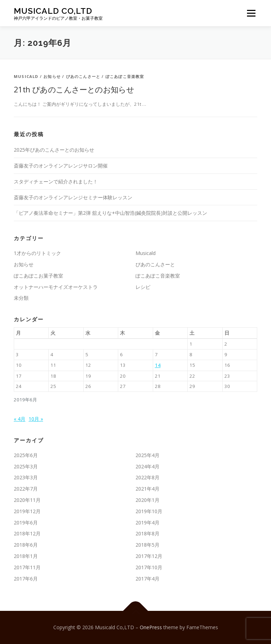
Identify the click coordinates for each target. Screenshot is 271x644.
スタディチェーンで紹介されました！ (56, 181)
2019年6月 (26, 523)
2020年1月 (147, 500)
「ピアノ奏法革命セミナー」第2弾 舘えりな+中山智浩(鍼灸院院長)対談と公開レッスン (110, 213)
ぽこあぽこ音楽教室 (125, 76)
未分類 (21, 298)
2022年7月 (26, 489)
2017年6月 (26, 579)
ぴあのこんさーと (83, 76)
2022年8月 (147, 477)
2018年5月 (147, 545)
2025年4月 (147, 455)
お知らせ (52, 76)
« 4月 (20, 419)
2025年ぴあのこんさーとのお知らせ (54, 150)
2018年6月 (26, 545)
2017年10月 (149, 567)
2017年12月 (149, 556)
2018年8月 (147, 533)
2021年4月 (147, 489)
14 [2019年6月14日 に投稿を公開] (158, 365)
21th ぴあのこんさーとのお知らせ (74, 89)
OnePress (151, 627)
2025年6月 (26, 455)
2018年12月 (27, 533)
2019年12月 (27, 511)
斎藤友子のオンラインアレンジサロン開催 (61, 166)
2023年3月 (26, 477)
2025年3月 (26, 466)
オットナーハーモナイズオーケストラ (56, 287)
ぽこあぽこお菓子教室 (38, 276)
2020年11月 (27, 500)
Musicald (26, 76)
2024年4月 (147, 466)
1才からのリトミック (37, 253)
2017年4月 (147, 579)
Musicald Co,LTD (53, 11)
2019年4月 (147, 523)
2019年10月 (149, 511)
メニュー (251, 13)
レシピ (143, 287)
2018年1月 (26, 556)
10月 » (36, 419)
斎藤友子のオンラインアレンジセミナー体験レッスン (73, 197)
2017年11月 (27, 567)
